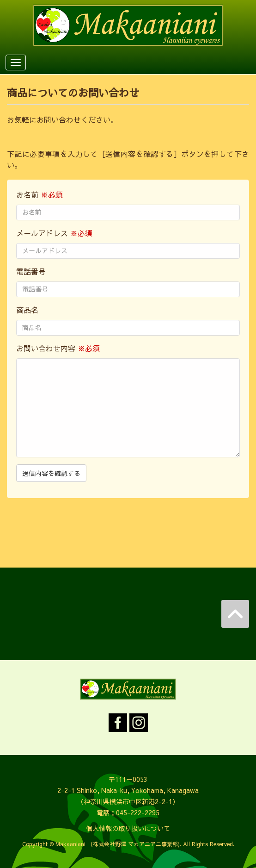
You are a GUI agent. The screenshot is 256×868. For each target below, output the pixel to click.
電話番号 (31, 271)
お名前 (40, 194)
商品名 (27, 310)
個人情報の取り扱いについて (128, 828)
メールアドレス (54, 233)
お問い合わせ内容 (58, 348)
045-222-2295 (138, 812)
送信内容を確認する (51, 473)
